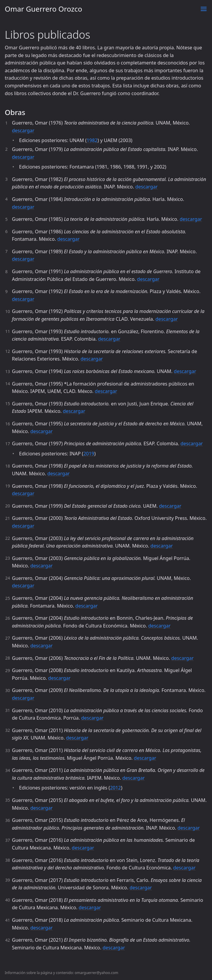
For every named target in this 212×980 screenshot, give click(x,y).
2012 (116, 788)
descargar (23, 130)
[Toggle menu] (204, 9)
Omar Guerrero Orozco (44, 9)
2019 (89, 454)
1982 (92, 140)
